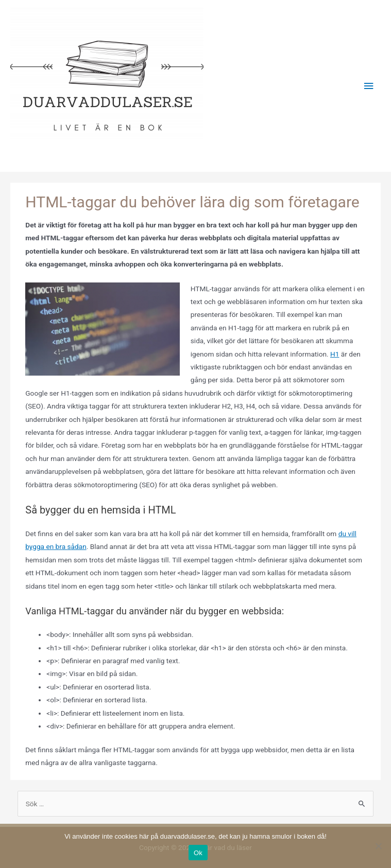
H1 (335, 354)
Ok (198, 853)
